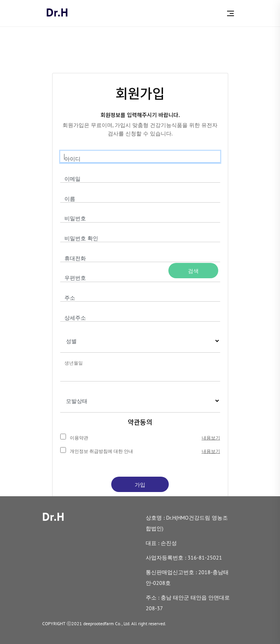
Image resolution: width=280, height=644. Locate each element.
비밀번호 (75, 218)
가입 (140, 485)
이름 (70, 199)
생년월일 (74, 363)
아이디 (72, 159)
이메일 (72, 179)
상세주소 (75, 318)
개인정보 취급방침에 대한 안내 (101, 451)
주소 (70, 298)
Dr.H (57, 12)
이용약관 (79, 438)
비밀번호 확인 (81, 238)
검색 (193, 271)
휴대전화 (75, 258)
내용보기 (211, 438)
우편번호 (75, 278)
